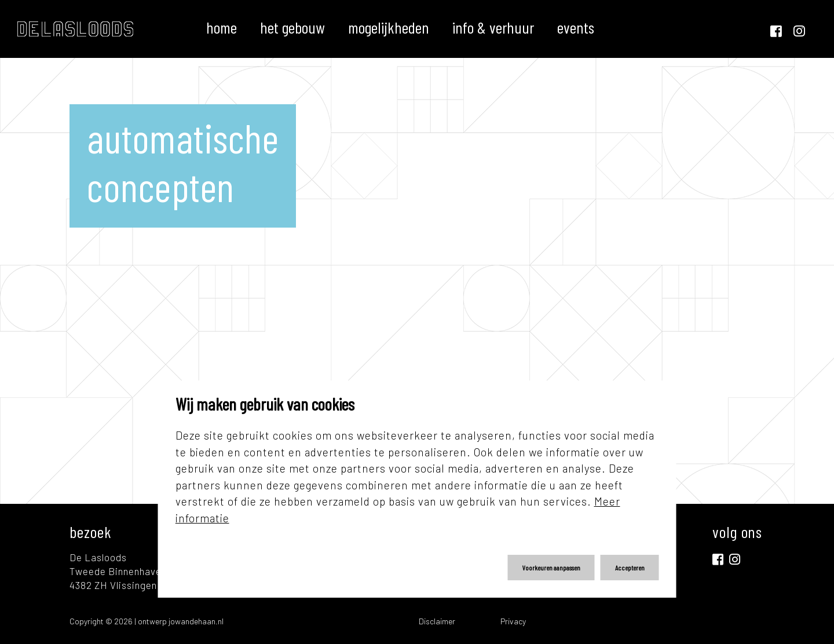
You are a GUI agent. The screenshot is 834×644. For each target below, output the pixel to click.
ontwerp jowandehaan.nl (181, 621)
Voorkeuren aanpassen (551, 568)
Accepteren (630, 568)
